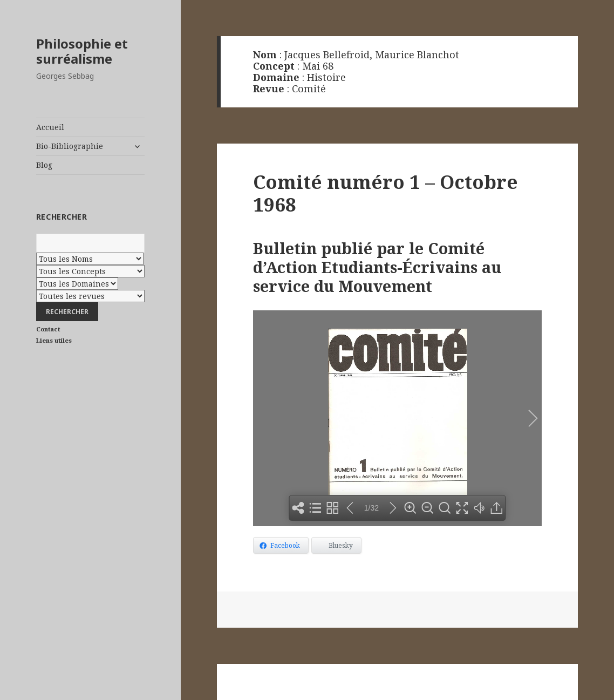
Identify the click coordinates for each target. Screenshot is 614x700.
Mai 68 (318, 66)
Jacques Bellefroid (327, 55)
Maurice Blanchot (417, 55)
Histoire (326, 77)
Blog (44, 165)
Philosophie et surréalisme (82, 51)
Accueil (50, 127)
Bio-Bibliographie (70, 146)
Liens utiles (54, 340)
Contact (48, 329)
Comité (309, 89)
